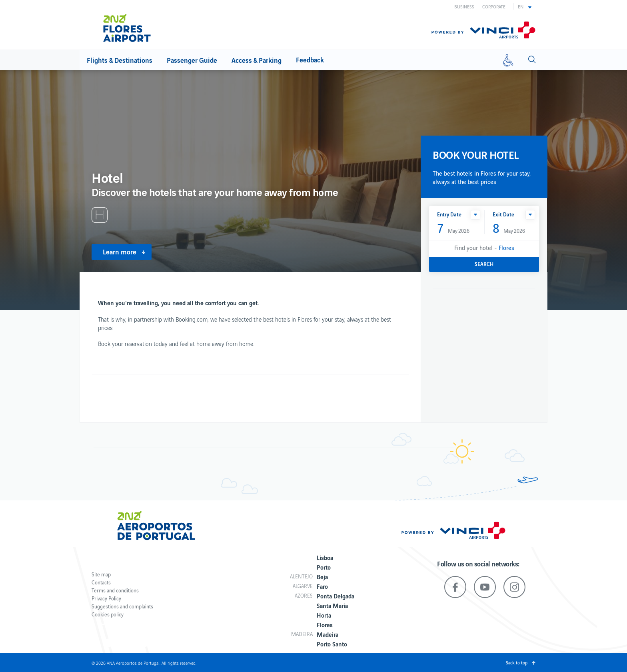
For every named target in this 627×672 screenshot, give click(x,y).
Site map (101, 574)
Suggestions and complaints (122, 606)
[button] (525, 6)
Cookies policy (108, 614)
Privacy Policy (106, 598)
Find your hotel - (484, 247)
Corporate (494, 6)
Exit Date (503, 214)
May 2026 (453, 229)
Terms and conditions (115, 590)
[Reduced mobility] (508, 60)
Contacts (101, 582)
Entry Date (449, 214)
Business (464, 6)
